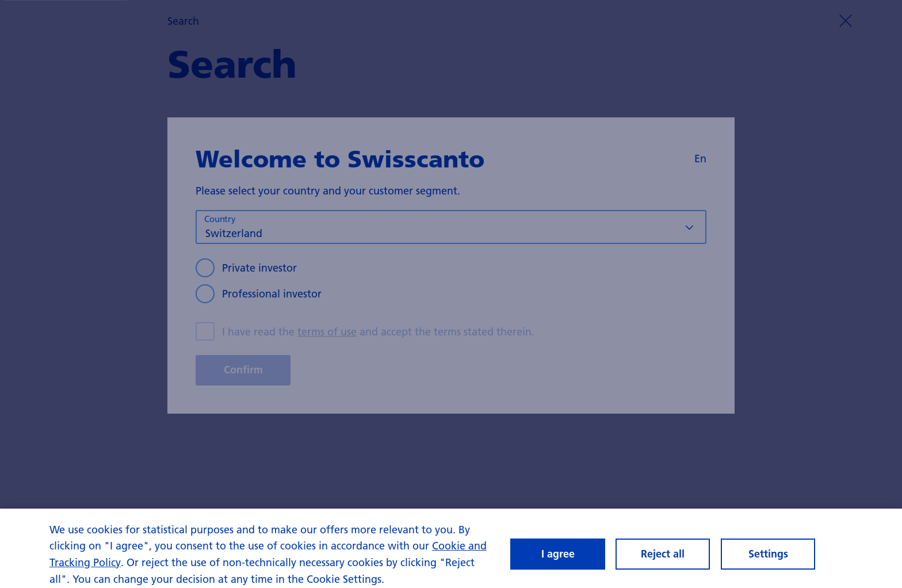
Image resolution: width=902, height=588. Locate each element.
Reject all (663, 557)
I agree (558, 557)
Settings (768, 557)
